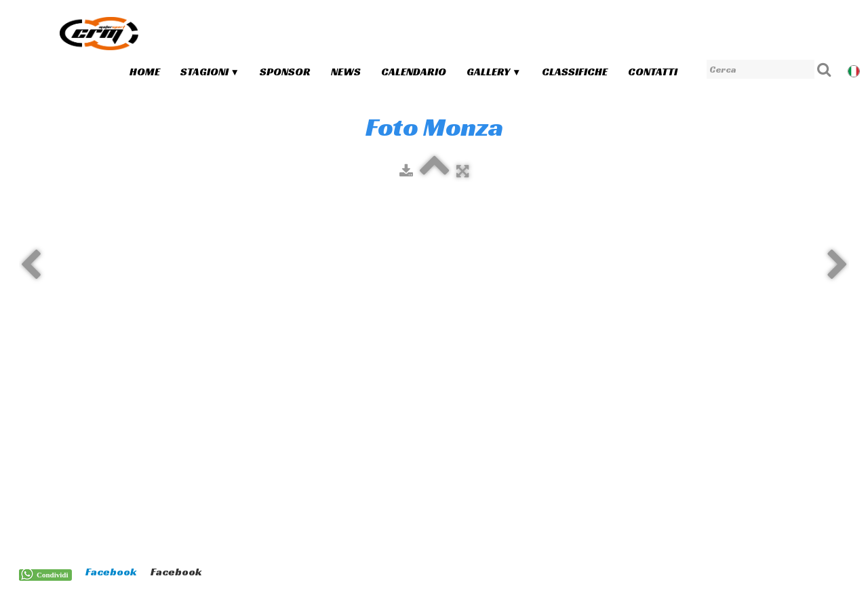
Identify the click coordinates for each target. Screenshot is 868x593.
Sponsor (285, 72)
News (346, 72)
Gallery (494, 72)
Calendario (414, 72)
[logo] (99, 33)
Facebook (111, 572)
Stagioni (210, 72)
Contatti (653, 72)
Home (145, 72)
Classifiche (575, 72)
